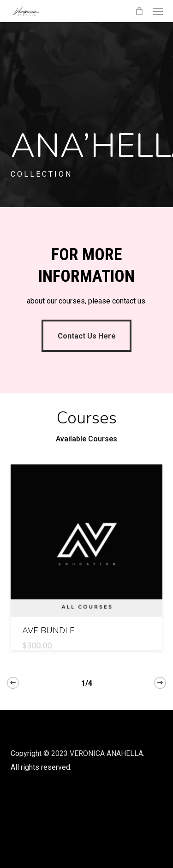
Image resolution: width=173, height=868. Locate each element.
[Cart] (139, 11)
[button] (158, 11)
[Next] (160, 683)
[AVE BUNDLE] (87, 541)
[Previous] (13, 683)
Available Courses (86, 439)
